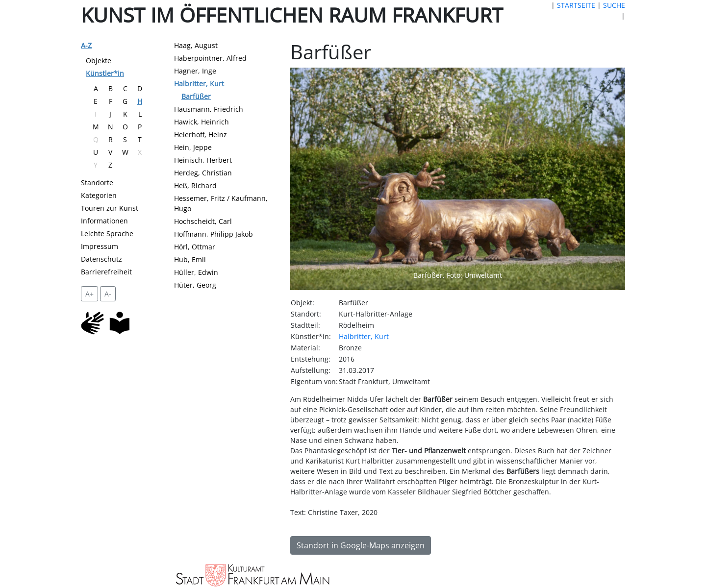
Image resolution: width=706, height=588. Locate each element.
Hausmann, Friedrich (209, 109)
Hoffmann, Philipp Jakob (214, 234)
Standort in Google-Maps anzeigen (361, 545)
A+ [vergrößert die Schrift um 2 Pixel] (89, 294)
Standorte (97, 183)
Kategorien (99, 195)
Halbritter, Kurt (199, 84)
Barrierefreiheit (106, 272)
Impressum (100, 246)
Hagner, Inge (195, 71)
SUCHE (614, 5)
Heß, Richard (195, 185)
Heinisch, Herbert (203, 160)
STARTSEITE (576, 5)
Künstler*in (105, 73)
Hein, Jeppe (193, 147)
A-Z (86, 45)
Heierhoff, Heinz (201, 135)
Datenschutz (101, 259)
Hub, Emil (190, 259)
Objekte (99, 61)
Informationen (104, 221)
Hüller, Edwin (196, 272)
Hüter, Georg (195, 285)
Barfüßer (196, 96)
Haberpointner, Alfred (210, 58)
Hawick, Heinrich (202, 122)
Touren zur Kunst (110, 208)
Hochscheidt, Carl (203, 221)
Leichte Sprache (107, 233)
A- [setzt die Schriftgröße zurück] (108, 294)
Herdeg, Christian (203, 173)
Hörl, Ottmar (195, 247)
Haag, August (196, 45)
